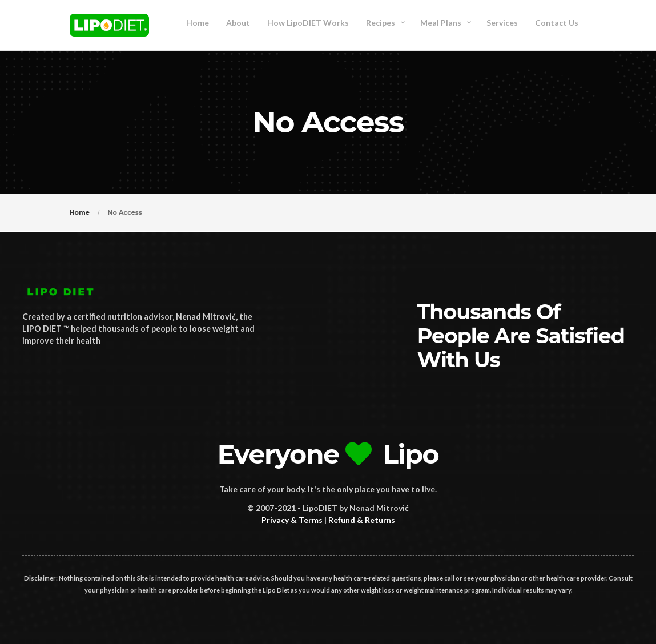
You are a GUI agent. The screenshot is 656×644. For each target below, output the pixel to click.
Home (80, 212)
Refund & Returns (362, 520)
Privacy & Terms (292, 520)
